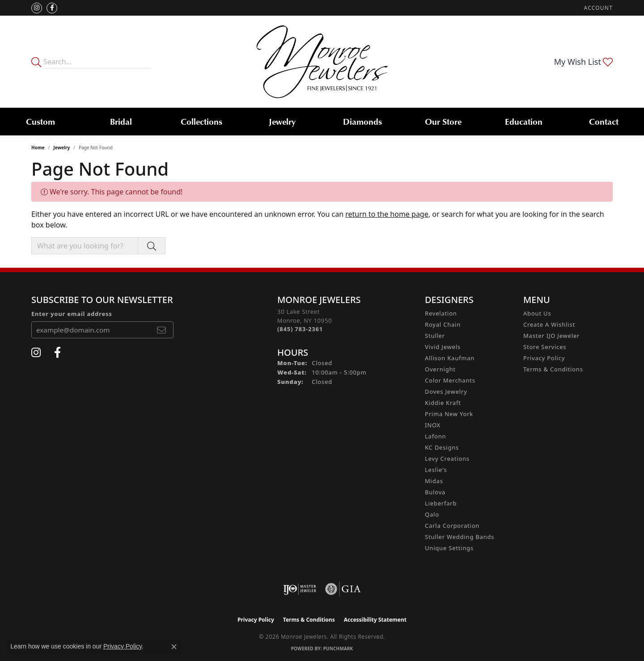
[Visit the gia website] (343, 589)
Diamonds (362, 121)
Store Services (545, 347)
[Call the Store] (300, 329)
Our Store (443, 121)
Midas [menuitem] (434, 481)
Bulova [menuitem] (435, 492)
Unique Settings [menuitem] (449, 548)
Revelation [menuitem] (441, 313)
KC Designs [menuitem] (442, 447)
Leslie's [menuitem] (436, 470)
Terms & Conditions (553, 369)
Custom (40, 121)
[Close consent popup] (174, 647)
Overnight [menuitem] (440, 369)
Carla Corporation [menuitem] (452, 526)
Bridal (121, 121)
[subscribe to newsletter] (161, 330)
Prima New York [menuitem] (449, 414)
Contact (604, 121)
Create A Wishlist (549, 324)
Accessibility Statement (375, 620)
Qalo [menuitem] (432, 514)
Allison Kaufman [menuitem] (450, 358)
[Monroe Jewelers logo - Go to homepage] (322, 62)
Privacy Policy (544, 358)
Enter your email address (72, 314)
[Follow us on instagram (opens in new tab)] (37, 8)
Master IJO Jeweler (551, 336)
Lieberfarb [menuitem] (441, 503)
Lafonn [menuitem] (435, 436)
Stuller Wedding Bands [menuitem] (460, 537)
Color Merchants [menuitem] (450, 380)
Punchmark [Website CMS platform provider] (338, 648)
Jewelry (282, 121)
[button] (597, 8)
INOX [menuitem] (433, 425)
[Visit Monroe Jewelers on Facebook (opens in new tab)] (52, 8)
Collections (201, 121)
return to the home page (387, 214)
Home (38, 147)
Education (524, 121)
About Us (537, 313)
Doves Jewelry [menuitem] (446, 392)
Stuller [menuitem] (435, 336)
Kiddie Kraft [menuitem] (443, 403)
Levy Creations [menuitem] (447, 459)
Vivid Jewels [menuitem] (443, 347)
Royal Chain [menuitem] (443, 324)
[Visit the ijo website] (300, 589)
